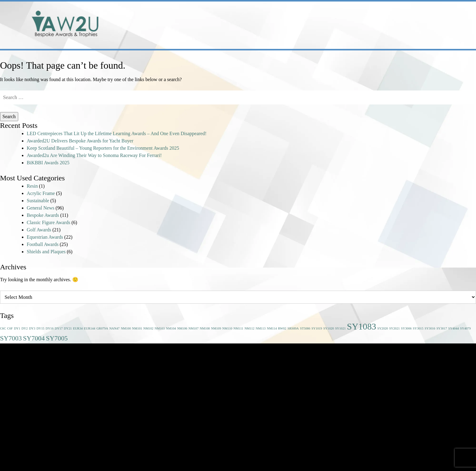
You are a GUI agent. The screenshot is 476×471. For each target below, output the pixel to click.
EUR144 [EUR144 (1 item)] (89, 328)
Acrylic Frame (41, 193)
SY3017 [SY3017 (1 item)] (442, 328)
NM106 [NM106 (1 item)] (182, 328)
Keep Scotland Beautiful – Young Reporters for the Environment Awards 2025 (103, 148)
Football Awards (43, 244)
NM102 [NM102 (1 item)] (148, 328)
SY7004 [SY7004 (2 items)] (34, 338)
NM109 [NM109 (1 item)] (216, 328)
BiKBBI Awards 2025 (48, 163)
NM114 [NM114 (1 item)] (272, 328)
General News (41, 208)
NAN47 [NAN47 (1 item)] (114, 328)
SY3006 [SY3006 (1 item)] (406, 328)
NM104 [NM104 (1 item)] (171, 328)
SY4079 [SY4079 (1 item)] (466, 328)
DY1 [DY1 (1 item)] (17, 328)
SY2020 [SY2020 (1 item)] (383, 328)
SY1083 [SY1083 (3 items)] (362, 326)
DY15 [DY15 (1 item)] (40, 328)
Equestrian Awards (45, 237)
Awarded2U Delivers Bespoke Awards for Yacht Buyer (80, 141)
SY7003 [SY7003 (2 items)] (11, 338)
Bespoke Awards (43, 215)
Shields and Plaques (46, 252)
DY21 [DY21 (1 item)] (68, 328)
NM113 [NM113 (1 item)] (261, 328)
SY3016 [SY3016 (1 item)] (430, 328)
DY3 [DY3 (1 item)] (32, 328)
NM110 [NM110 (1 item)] (227, 328)
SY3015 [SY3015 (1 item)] (418, 328)
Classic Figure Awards (48, 222)
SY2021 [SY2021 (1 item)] (394, 328)
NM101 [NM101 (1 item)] (137, 328)
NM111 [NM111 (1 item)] (238, 328)
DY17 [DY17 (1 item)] (59, 328)
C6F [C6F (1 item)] (10, 328)
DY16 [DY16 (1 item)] (49, 328)
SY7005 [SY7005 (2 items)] (57, 338)
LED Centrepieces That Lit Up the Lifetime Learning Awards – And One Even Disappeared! (117, 133)
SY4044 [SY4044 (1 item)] (454, 328)
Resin (32, 186)
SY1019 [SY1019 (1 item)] (317, 328)
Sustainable (38, 201)
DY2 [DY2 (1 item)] (25, 328)
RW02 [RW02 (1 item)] (282, 328)
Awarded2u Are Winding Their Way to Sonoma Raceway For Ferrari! (94, 155)
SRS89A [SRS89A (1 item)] (293, 328)
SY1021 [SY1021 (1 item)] (340, 328)
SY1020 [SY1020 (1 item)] (329, 328)
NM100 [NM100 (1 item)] (126, 328)
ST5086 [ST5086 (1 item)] (305, 328)
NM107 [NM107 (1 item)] (194, 328)
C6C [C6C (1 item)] (3, 328)
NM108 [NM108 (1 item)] (205, 328)
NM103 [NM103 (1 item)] (160, 328)
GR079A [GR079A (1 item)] (102, 328)
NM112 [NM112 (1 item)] (249, 328)
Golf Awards (39, 230)
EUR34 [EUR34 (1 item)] (78, 328)
